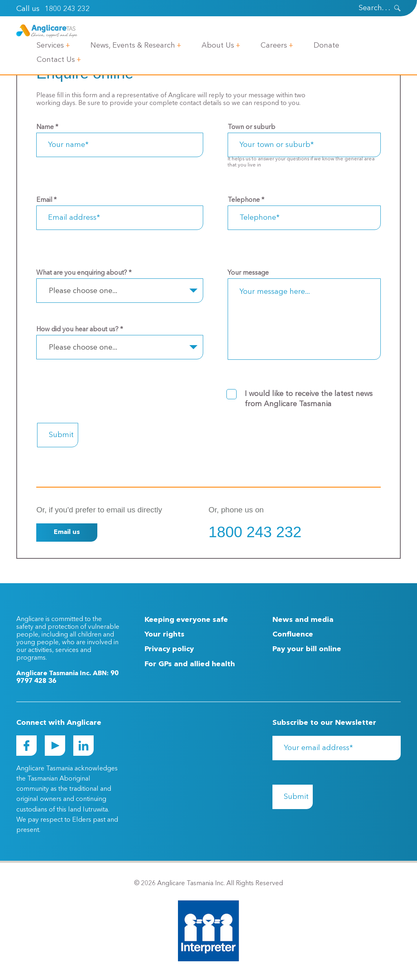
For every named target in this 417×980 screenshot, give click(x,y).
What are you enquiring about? (84, 273)
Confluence (293, 634)
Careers (274, 46)
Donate (326, 46)
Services (50, 46)
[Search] (364, 8)
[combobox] (120, 291)
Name (47, 127)
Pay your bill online (307, 649)
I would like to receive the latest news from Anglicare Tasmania (309, 399)
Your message (248, 273)
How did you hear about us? (80, 330)
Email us (67, 532)
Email (46, 200)
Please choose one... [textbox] (83, 291)
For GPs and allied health (190, 664)
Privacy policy (169, 649)
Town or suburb (251, 127)
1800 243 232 (67, 9)
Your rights (165, 634)
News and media (303, 620)
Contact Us (56, 60)
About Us (218, 46)
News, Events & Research (133, 46)
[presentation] (397, 8)
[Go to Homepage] (47, 31)
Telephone (246, 200)
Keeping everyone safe (186, 620)
